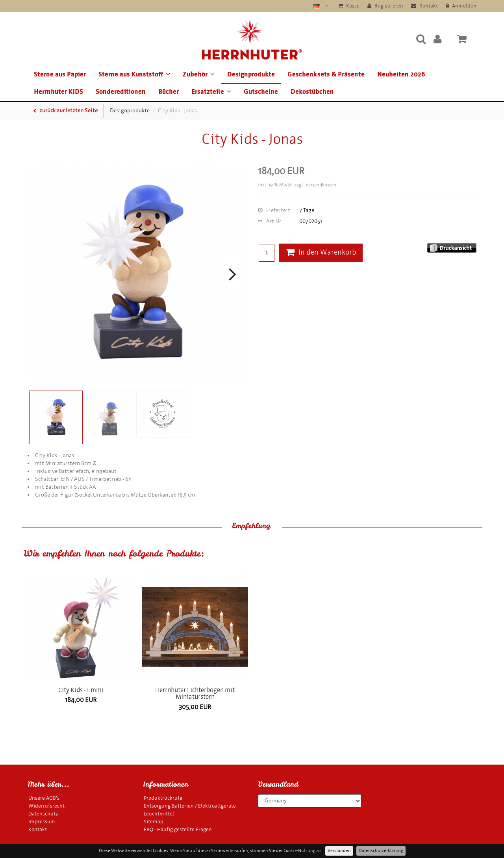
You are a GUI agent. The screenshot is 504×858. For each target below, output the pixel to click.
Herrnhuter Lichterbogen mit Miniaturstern (195, 693)
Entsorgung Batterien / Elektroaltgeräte (190, 806)
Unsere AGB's (44, 798)
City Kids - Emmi (81, 690)
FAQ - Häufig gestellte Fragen (178, 829)
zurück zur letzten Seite (66, 111)
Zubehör (199, 74)
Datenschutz (43, 814)
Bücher (169, 92)
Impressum (42, 822)
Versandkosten (321, 185)
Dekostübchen (312, 92)
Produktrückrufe (163, 798)
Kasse (349, 6)
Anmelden (461, 6)
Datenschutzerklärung (381, 851)
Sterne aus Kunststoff (134, 74)
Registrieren (385, 6)
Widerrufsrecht (46, 806)
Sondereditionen (121, 92)
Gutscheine (261, 92)
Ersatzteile (211, 92)
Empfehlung (251, 526)
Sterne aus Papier (60, 74)
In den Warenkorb (321, 252)
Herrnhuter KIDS (58, 92)
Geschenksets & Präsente (326, 74)
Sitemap (154, 822)
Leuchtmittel (159, 814)
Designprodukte (251, 74)
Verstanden (339, 851)
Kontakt (424, 6)
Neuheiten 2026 (401, 74)
